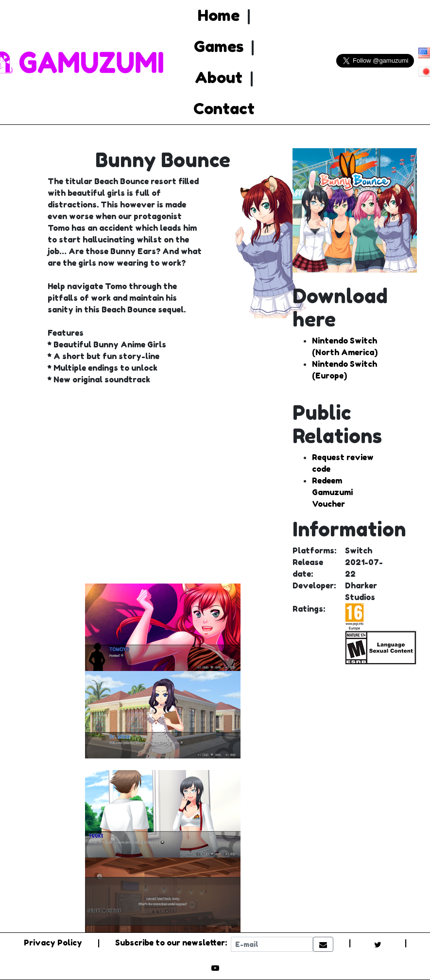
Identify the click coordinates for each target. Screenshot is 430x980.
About (219, 77)
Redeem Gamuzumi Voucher (332, 492)
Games (219, 46)
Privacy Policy (53, 943)
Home (219, 15)
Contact (224, 109)
